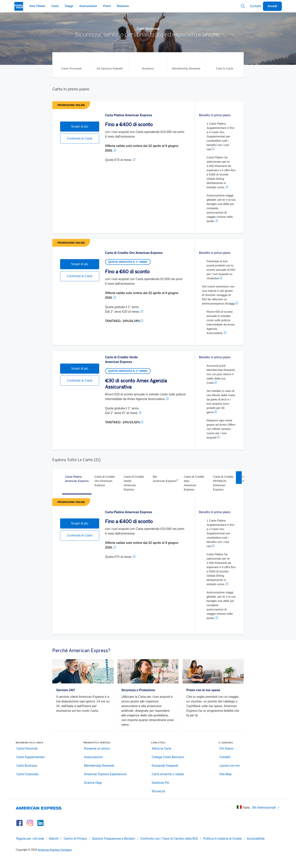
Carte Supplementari (31, 767)
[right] (239, 483)
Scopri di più (80, 148)
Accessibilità (256, 848)
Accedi (272, 6)
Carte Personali (27, 758)
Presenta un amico (97, 758)
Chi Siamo (226, 758)
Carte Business (27, 776)
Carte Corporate (27, 784)
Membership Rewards (99, 776)
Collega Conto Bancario (168, 767)
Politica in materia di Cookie (222, 848)
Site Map (226, 784)
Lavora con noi (229, 776)
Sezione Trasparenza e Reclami (114, 848)
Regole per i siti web (30, 848)
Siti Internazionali (266, 817)
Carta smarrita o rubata (168, 784)
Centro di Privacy (75, 848)
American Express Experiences (105, 784)
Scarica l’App (93, 793)
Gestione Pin (160, 793)
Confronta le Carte (80, 160)
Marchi (54, 848)
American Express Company (55, 860)
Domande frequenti (165, 776)
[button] (116, 150)
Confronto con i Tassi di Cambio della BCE (169, 848)
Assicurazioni (93, 767)
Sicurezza (158, 801)
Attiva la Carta (161, 758)
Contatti (255, 6)
